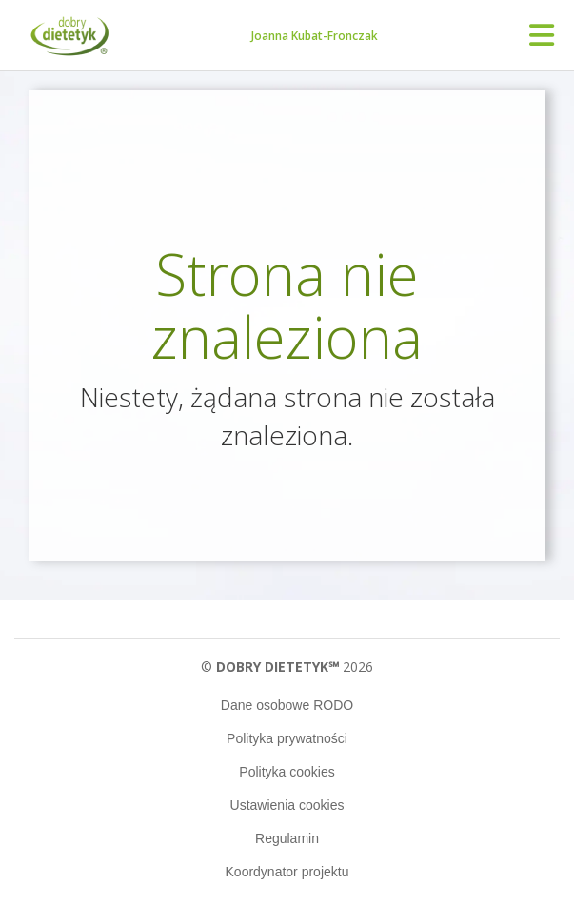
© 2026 (287, 667)
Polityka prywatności (287, 738)
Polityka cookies (287, 772)
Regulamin (287, 838)
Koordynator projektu (287, 872)
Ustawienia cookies (287, 805)
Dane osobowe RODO (287, 705)
